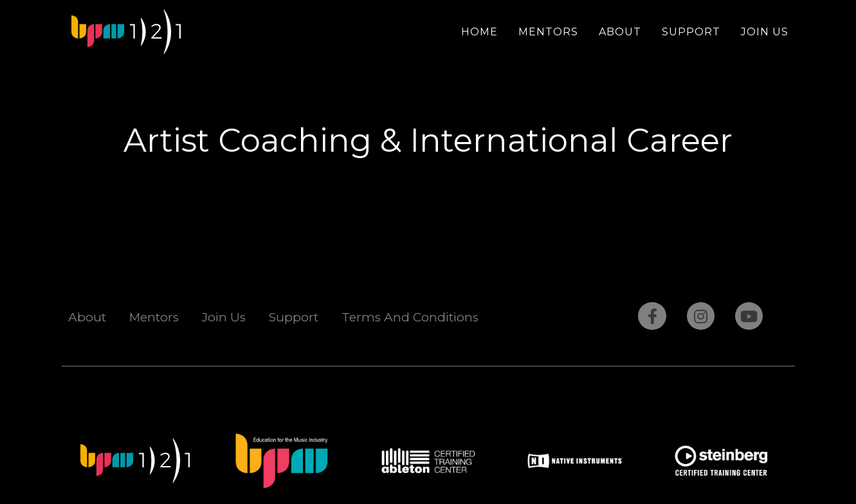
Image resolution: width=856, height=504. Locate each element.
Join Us (765, 32)
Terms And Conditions (410, 317)
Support (691, 32)
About (620, 32)
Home (479, 32)
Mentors (548, 32)
